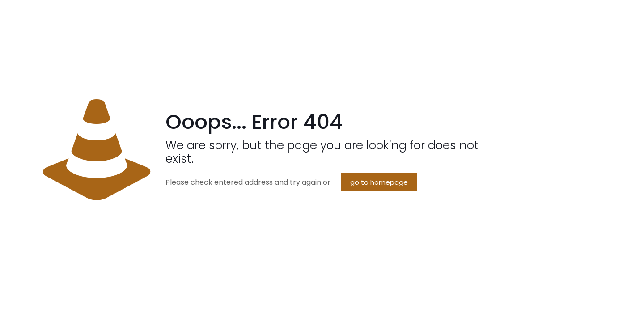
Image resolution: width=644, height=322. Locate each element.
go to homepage (379, 182)
